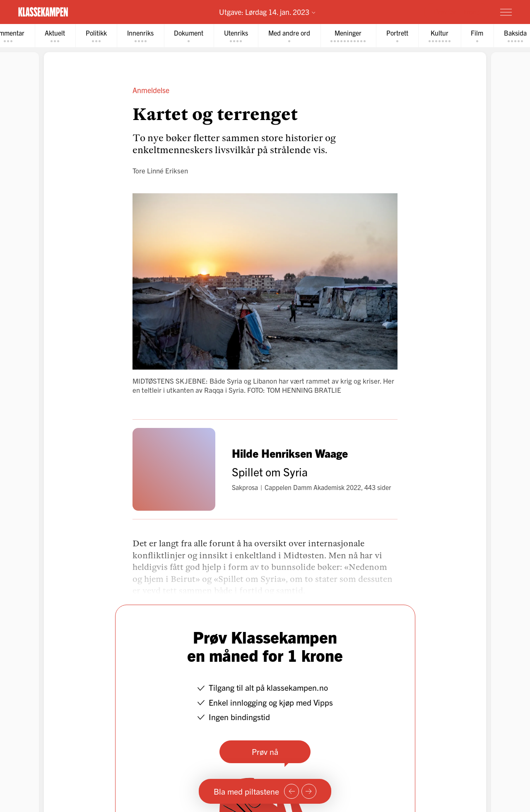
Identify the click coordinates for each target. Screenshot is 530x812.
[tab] (58, 36)
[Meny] (506, 12)
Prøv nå (265, 752)
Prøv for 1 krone (457, 12)
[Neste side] (309, 791)
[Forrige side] (291, 791)
